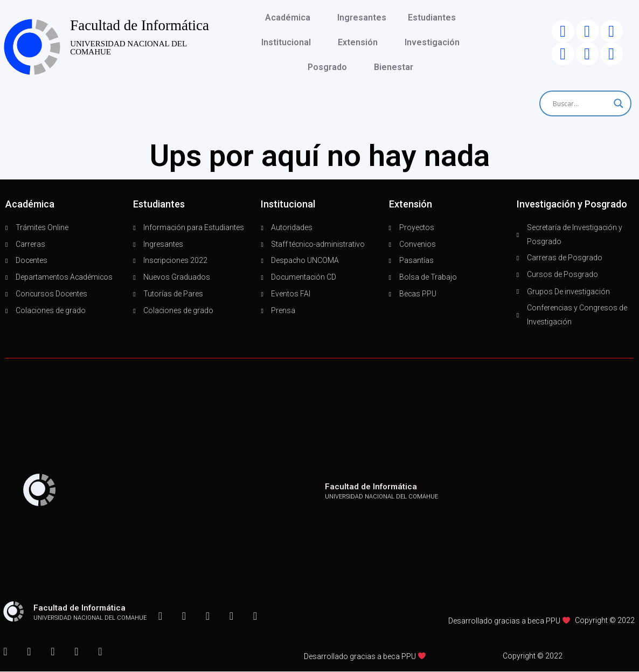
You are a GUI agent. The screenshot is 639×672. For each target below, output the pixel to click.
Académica (290, 18)
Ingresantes (362, 18)
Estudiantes (435, 18)
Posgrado (330, 67)
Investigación (435, 43)
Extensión (360, 43)
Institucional (289, 43)
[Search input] (581, 103)
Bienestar (396, 67)
